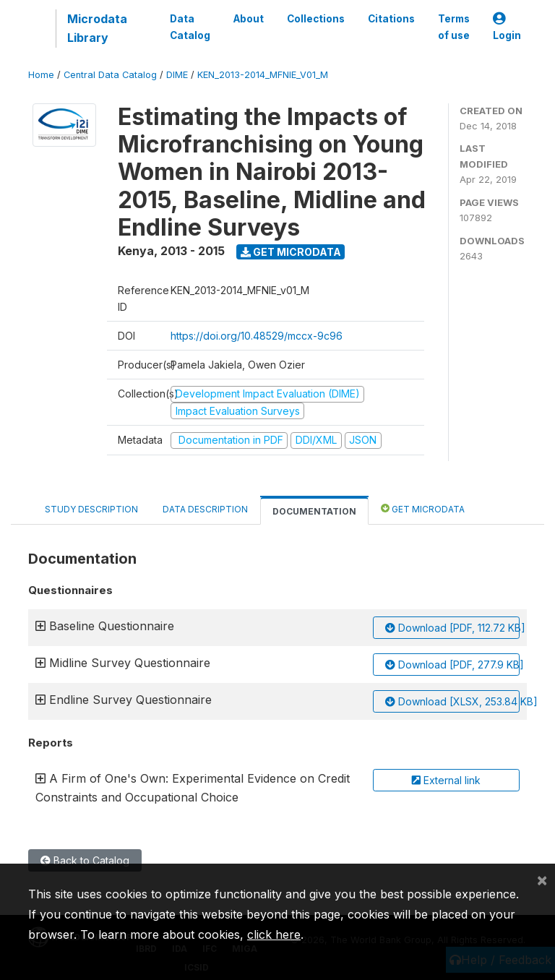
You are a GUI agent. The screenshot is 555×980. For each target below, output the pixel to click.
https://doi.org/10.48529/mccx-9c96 (257, 336)
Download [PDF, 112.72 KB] (452, 628)
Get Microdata (291, 252)
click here (274, 934)
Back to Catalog (85, 860)
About (249, 19)
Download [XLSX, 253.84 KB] (452, 701)
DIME (177, 75)
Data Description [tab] (205, 509)
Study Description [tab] (91, 509)
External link (446, 780)
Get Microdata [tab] (423, 508)
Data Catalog (190, 27)
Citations (391, 19)
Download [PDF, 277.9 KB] (452, 665)
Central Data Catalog (110, 75)
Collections (316, 19)
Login (507, 27)
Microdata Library (97, 28)
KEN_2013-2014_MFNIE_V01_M (263, 75)
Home (41, 75)
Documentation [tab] (314, 511)
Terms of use (454, 27)
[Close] (542, 880)
